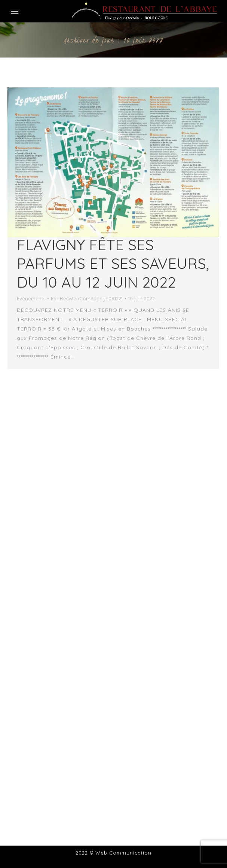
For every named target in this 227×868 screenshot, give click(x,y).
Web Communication (123, 853)
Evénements (31, 298)
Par (87, 298)
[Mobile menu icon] (15, 11)
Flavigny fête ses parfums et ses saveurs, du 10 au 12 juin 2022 (113, 263)
